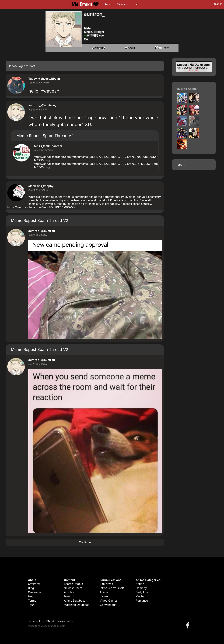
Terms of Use (36, 621)
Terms (32, 601)
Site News (106, 584)
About (130, 48)
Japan (104, 596)
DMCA (50, 621)
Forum (108, 4)
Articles (69, 592)
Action (140, 584)
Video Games (109, 601)
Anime (104, 592)
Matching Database (77, 605)
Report (180, 165)
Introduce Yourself (112, 588)
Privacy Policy (65, 621)
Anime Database (75, 601)
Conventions (108, 605)
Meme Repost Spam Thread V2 (45, 136)
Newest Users (73, 588)
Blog (31, 588)
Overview (34, 584)
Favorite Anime (186, 89)
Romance (142, 601)
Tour (31, 605)
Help (136, 4)
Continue (85, 542)
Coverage (34, 592)
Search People (73, 584)
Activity (99, 48)
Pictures (162, 48)
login (22, 66)
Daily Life (142, 592)
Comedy (141, 588)
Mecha (140, 596)
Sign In (218, 4)
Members (122, 4)
